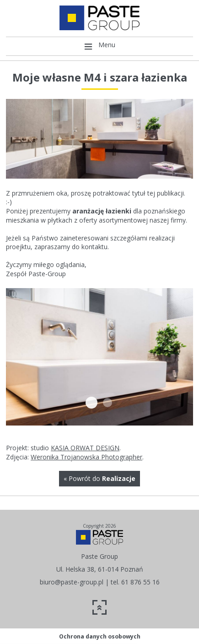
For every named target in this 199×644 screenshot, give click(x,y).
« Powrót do (99, 478)
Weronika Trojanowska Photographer (86, 457)
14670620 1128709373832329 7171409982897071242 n (91, 403)
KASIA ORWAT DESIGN (85, 448)
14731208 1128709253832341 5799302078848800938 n (108, 403)
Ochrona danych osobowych (100, 636)
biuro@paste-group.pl (72, 582)
